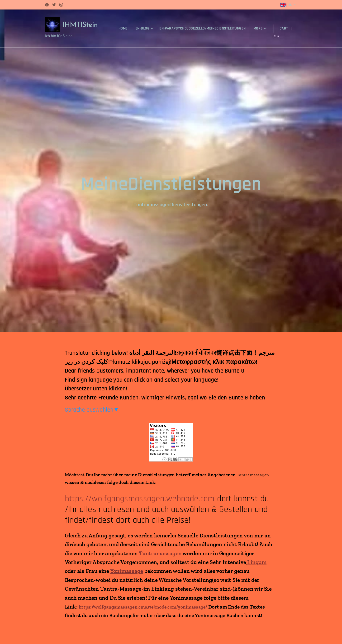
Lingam (257, 562)
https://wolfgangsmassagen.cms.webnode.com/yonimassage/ (143, 607)
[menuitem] (124, 29)
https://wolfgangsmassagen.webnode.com (140, 499)
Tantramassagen (160, 553)
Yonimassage (127, 571)
